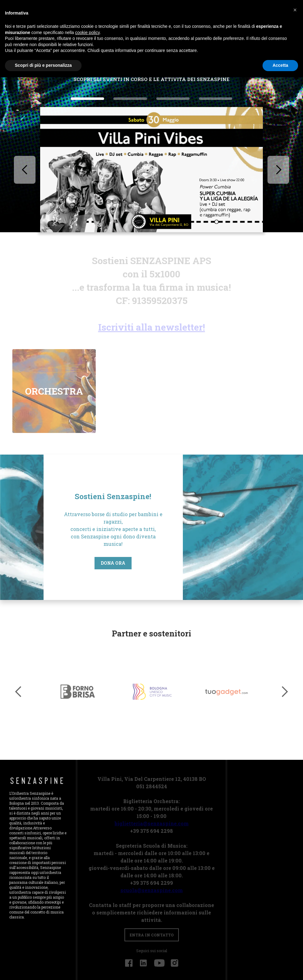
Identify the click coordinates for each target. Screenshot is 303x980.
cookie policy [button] (87, 32)
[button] (25, 170)
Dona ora (67, 563)
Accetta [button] (280, 65)
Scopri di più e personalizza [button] (43, 65)
